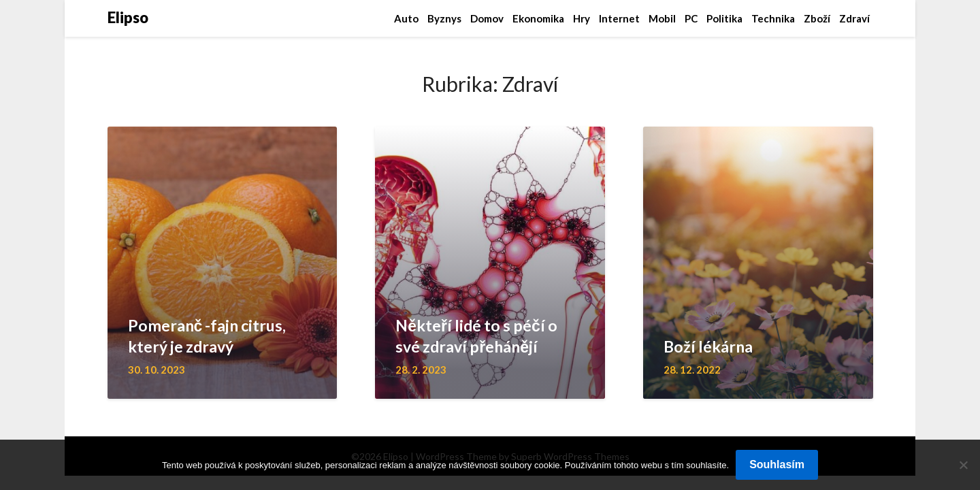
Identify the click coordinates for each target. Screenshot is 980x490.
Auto (406, 18)
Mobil (662, 18)
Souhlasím (777, 464)
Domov (487, 18)
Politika (724, 18)
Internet (619, 18)
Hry (582, 18)
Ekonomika (538, 18)
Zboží (817, 18)
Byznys (444, 18)
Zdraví (854, 18)
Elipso (128, 17)
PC (691, 18)
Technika (773, 18)
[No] (963, 465)
